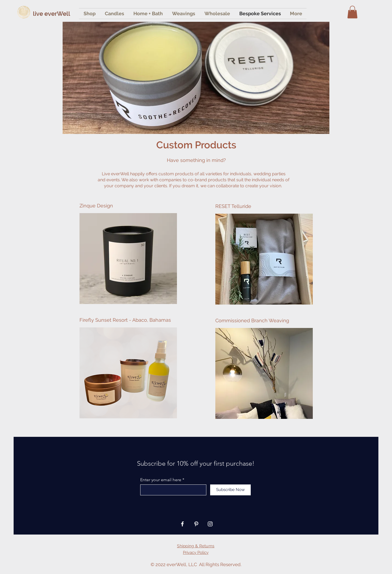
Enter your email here (161, 480)
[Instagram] (210, 524)
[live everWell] (61, 14)
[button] (352, 12)
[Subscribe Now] (230, 490)
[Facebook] (182, 524)
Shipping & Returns (196, 546)
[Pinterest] (196, 524)
